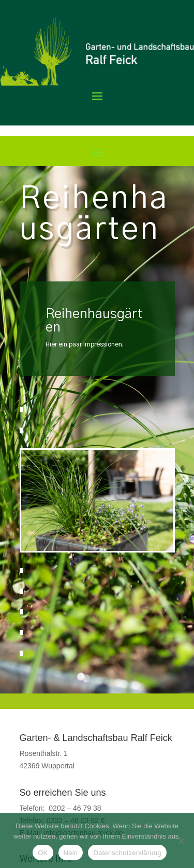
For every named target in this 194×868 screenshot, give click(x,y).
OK (43, 853)
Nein (71, 853)
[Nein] (181, 841)
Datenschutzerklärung (127, 853)
